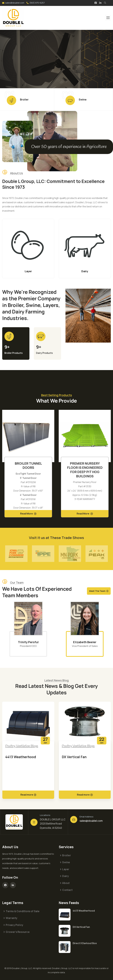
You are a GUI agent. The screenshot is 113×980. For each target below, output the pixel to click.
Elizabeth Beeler (85, 642)
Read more (28, 795)
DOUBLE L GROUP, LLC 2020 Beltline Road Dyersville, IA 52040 (53, 824)
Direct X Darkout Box (85, 943)
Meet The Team (97, 591)
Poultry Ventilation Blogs (22, 746)
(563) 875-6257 (37, 3)
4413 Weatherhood (21, 757)
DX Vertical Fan (74, 757)
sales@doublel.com (15, 3)
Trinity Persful (28, 642)
